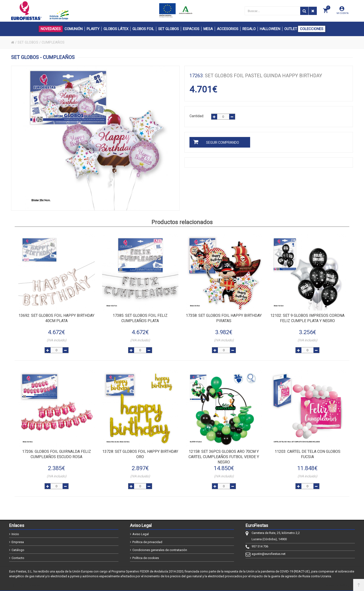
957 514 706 (260, 546)
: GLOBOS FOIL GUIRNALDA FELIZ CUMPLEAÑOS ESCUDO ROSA (57, 454)
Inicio (15, 534)
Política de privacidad (147, 542)
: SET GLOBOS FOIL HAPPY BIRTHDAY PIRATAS (224, 318)
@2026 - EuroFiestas (27, 585)
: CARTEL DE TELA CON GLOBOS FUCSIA (308, 454)
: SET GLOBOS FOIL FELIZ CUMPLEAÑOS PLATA (140, 318)
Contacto (18, 558)
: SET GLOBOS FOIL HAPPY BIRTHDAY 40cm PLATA (56, 318)
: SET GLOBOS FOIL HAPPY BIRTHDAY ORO (140, 454)
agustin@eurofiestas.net (269, 554)
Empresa (18, 542)
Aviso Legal (141, 534)
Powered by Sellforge (337, 585)
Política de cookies (146, 558)
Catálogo (18, 550)
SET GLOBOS (28, 42)
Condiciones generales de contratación (160, 550)
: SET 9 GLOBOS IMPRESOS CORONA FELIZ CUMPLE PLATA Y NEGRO (307, 318)
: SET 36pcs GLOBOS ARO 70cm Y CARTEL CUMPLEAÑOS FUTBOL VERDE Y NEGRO (224, 457)
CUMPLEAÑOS (54, 42)
